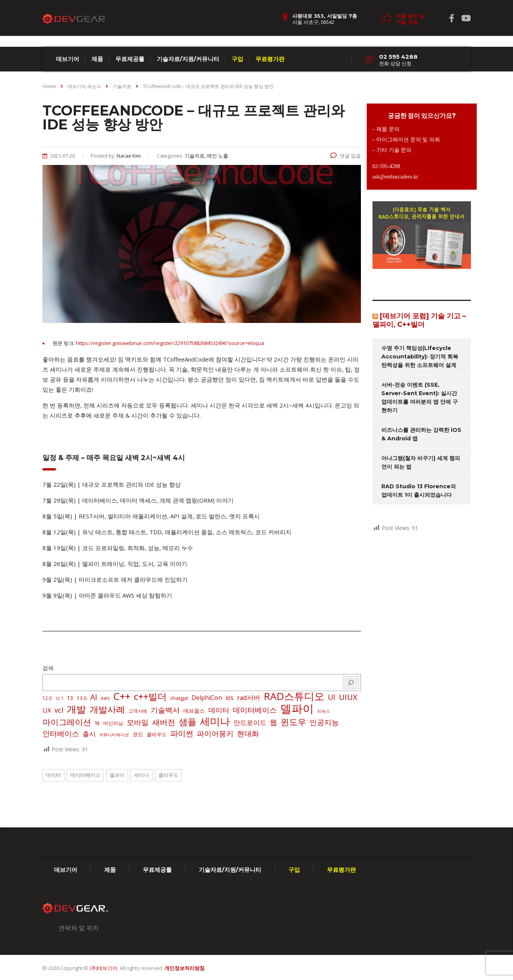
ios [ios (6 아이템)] (229, 698)
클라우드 (168, 775)
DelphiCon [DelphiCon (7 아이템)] (207, 698)
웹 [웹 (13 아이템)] (273, 722)
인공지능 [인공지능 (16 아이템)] (324, 722)
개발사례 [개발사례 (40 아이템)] (107, 710)
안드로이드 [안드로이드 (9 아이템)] (250, 723)
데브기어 (68, 59)
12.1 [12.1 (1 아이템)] (59, 698)
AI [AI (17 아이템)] (94, 697)
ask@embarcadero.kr (395, 177)
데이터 (53, 775)
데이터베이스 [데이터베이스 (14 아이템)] (255, 710)
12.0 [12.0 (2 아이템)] (47, 698)
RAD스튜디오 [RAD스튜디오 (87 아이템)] (294, 696)
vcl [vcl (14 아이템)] (59, 710)
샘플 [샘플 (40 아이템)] (188, 722)
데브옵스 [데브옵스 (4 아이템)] (194, 711)
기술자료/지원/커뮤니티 (188, 59)
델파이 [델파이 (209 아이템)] (297, 708)
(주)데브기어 (103, 968)
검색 (48, 668)
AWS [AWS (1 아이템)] (105, 698)
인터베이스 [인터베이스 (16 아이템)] (61, 734)
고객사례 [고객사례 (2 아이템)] (138, 711)
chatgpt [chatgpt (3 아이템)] (179, 698)
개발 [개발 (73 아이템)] (76, 709)
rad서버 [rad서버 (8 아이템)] (249, 697)
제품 (97, 59)
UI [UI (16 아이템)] (332, 697)
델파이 (117, 775)
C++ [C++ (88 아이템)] (122, 696)
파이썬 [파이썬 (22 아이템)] (182, 733)
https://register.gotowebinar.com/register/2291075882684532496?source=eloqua (170, 343)
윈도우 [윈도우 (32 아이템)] (293, 722)
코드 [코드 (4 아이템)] (138, 734)
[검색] (351, 683)
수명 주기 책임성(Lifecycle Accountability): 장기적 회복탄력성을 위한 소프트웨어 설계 (420, 357)
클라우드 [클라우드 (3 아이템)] (157, 734)
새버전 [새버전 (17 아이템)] (164, 722)
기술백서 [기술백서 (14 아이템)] (165, 710)
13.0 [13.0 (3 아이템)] (82, 698)
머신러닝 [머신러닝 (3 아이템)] (113, 723)
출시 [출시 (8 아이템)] (89, 734)
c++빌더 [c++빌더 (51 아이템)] (150, 696)
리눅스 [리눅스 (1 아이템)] (324, 711)
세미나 (141, 775)
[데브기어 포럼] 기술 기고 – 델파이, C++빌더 (419, 320)
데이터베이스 (85, 775)
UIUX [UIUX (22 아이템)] (348, 697)
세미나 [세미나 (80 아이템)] (215, 721)
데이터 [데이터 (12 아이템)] (219, 710)
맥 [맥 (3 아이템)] (97, 723)
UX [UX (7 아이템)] (47, 710)
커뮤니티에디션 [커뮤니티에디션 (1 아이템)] (114, 735)
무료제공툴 (130, 59)
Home (49, 86)
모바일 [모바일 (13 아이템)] (138, 722)
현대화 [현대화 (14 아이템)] (248, 734)
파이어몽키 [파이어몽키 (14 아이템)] (215, 734)
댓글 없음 (346, 156)
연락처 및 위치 (79, 928)
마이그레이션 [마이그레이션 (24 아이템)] (67, 722)
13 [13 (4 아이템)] (70, 698)
